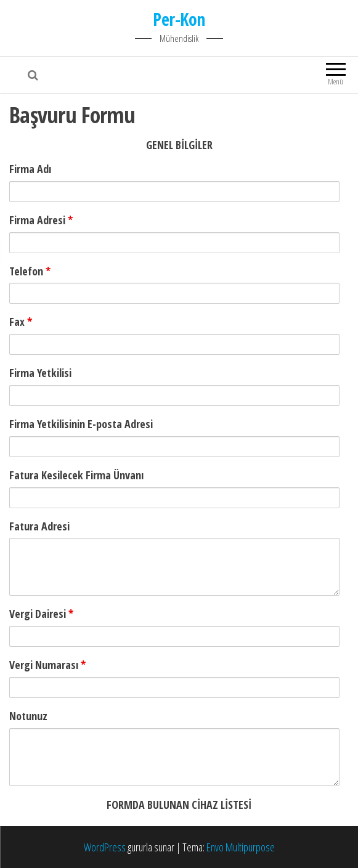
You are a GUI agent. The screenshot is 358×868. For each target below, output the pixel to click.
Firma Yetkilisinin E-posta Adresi (81, 424)
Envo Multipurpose (241, 847)
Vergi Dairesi (41, 614)
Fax (21, 322)
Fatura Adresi (39, 526)
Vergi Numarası (47, 665)
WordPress (105, 847)
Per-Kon (179, 19)
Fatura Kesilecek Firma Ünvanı (76, 475)
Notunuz (28, 716)
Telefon (30, 271)
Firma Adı (30, 169)
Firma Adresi (41, 220)
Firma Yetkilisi (40, 373)
